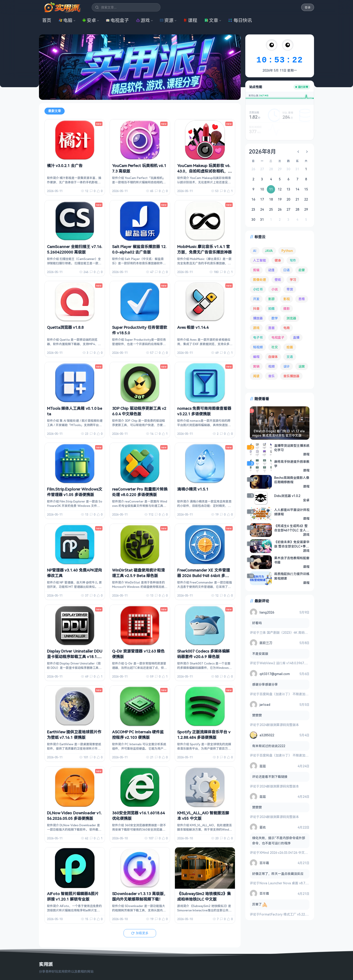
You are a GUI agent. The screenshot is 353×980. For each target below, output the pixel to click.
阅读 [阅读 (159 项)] (256, 376)
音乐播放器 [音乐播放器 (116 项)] (291, 376)
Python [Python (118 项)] (287, 251)
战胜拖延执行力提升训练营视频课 (292, 576)
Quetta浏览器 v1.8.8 (65, 327)
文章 (211, 20)
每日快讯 (240, 20)
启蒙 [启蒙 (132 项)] (302, 270)
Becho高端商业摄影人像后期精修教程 (292, 480)
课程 (190, 20)
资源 (167, 20)
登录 (308, 7)
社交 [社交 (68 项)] (275, 347)
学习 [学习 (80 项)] (293, 280)
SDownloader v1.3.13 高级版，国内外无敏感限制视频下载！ (140, 896)
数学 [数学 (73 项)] (275, 318)
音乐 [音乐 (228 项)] (271, 376)
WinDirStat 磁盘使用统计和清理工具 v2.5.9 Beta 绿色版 (138, 573)
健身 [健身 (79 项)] (278, 260)
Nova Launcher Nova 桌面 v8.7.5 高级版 (289, 883)
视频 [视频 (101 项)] (271, 366)
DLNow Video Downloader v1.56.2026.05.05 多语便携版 (74, 816)
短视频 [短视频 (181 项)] (258, 347)
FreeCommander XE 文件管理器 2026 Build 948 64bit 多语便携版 (204, 576)
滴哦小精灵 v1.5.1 (193, 489)
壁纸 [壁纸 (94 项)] (278, 280)
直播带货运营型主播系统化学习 (292, 448)
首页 (47, 20)
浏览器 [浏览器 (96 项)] (291, 318)
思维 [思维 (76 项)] (302, 299)
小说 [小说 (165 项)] (275, 289)
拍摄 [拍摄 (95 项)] (271, 309)
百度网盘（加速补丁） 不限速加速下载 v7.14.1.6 (294, 694)
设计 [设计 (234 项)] (287, 366)
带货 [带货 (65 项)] (290, 289)
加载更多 (140, 933)
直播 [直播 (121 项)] (296, 337)
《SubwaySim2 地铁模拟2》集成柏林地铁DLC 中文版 (204, 896)
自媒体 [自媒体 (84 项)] (273, 357)
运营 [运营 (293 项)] (302, 366)
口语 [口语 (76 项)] (287, 270)
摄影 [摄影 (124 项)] (287, 309)
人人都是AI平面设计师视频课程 (292, 512)
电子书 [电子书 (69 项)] (258, 337)
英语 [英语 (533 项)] (290, 357)
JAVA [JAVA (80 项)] (269, 251)
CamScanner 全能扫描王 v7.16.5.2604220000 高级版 (75, 249)
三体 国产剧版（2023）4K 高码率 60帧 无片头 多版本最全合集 (304, 632)
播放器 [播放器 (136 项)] (258, 318)
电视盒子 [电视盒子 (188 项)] (278, 337)
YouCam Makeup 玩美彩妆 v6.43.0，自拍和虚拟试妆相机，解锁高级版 (204, 171)
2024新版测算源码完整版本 (279, 725)
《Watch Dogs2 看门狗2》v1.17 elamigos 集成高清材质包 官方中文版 (278, 433)
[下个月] (307, 152)
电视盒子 (117, 20)
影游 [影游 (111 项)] (271, 299)
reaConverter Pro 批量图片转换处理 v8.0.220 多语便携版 (140, 492)
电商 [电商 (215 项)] (287, 328)
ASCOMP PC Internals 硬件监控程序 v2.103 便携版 (138, 735)
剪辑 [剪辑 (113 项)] (256, 270)
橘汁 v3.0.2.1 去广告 (65, 166)
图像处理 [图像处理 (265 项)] (259, 280)
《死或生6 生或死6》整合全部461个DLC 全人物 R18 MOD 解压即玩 (292, 528)
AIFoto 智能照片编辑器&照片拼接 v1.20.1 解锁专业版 (73, 896)
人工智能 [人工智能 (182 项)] (259, 260)
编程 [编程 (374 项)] (256, 357)
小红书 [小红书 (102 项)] (258, 289)
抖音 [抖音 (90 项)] (256, 309)
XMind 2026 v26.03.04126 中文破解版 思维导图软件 (297, 853)
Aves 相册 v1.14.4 (193, 327)
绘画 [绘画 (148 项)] (290, 347)
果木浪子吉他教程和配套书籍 (292, 560)
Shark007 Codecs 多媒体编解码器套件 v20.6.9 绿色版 (203, 654)
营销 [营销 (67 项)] (256, 366)
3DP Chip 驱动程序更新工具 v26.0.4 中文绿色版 (139, 411)
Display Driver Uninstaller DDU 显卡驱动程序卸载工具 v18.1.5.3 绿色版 (75, 657)
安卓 (89, 20)
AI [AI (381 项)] (255, 251)
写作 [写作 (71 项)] (293, 260)
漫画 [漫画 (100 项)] (271, 328)
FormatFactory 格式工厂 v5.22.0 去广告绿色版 (294, 914)
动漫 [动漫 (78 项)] (271, 270)
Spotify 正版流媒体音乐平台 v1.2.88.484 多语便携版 (204, 735)
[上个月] (298, 152)
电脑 (66, 20)
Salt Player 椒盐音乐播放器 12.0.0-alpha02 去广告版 (139, 249)
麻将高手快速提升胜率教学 (292, 464)
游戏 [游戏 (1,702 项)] (256, 328)
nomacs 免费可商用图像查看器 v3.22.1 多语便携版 (204, 411)
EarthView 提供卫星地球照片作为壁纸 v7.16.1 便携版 (74, 735)
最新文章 (55, 111)
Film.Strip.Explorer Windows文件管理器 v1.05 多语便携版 (75, 492)
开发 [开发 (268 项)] (256, 299)
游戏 (143, 20)
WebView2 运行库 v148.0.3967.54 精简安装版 (292, 663)
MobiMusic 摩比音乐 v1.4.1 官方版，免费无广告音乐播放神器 (204, 249)
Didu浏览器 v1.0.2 (287, 496)
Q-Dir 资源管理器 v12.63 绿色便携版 (138, 654)
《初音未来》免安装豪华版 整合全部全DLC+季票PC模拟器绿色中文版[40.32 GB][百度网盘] (292, 544)
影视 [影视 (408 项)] (287, 299)
